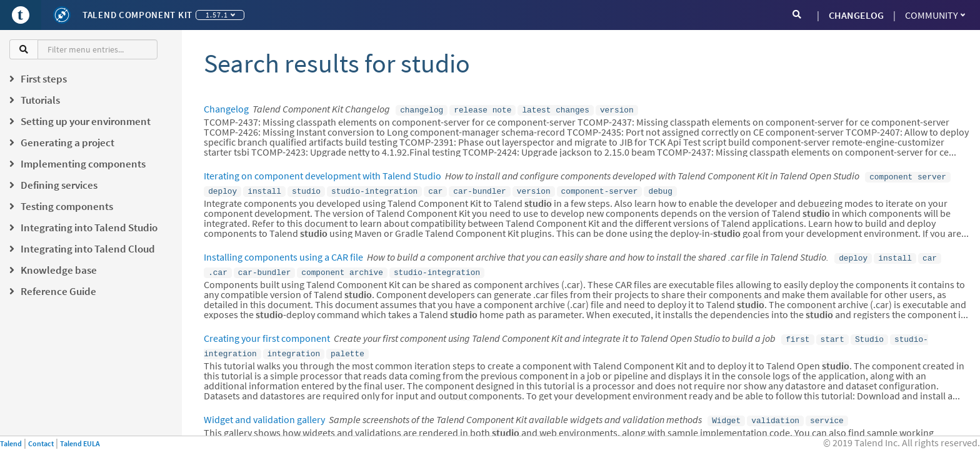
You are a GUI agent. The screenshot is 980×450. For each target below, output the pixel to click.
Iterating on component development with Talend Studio (322, 174)
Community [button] (935, 15)
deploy (222, 188)
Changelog (226, 109)
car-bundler (479, 188)
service (827, 411)
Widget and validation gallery (264, 411)
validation (775, 411)
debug (660, 188)
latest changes (556, 109)
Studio (869, 332)
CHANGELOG (856, 15)
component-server (600, 188)
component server (908, 175)
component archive (342, 267)
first (797, 332)
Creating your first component (267, 332)
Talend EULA (80, 443)
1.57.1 (220, 15)
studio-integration (374, 188)
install (264, 188)
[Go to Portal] (21, 15)
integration (294, 346)
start (832, 332)
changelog (422, 109)
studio (306, 188)
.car (218, 267)
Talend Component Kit (137, 15)
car (435, 188)
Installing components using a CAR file (283, 253)
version (617, 109)
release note (482, 109)
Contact (41, 443)
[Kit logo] (62, 15)
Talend (11, 443)
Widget (726, 411)
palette (347, 346)
